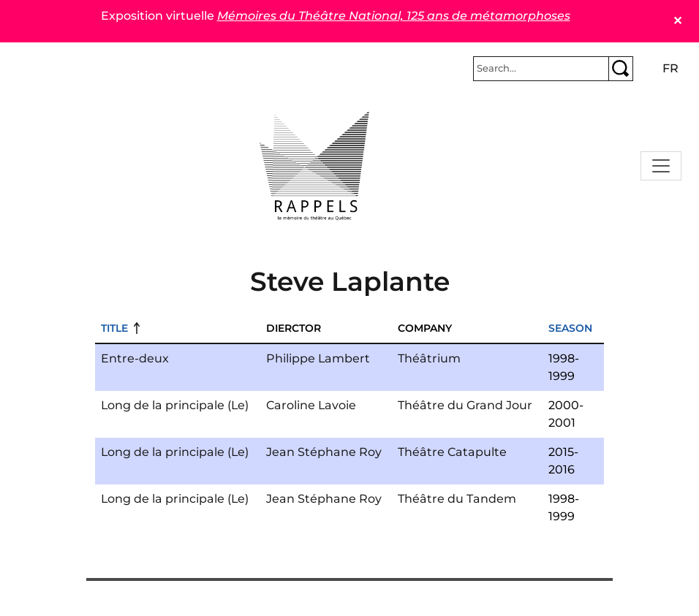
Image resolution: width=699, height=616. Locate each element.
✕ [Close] (677, 21)
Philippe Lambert (318, 358)
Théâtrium (429, 358)
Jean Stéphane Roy (324, 452)
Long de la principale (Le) (175, 405)
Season (570, 328)
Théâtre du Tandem (457, 499)
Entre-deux (135, 358)
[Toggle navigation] (661, 166)
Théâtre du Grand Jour (465, 405)
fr (670, 68)
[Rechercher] (541, 69)
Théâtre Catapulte (452, 452)
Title (114, 328)
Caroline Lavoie (311, 405)
